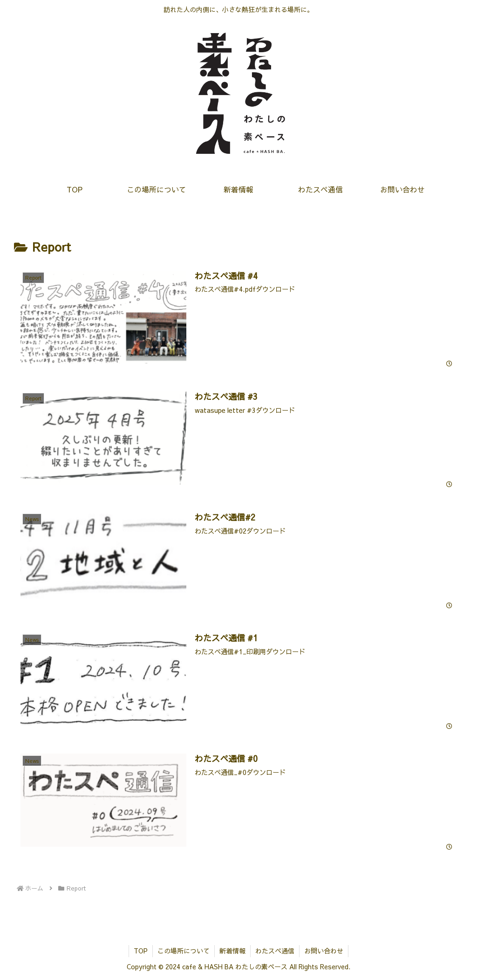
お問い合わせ (324, 951)
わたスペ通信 (275, 951)
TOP (141, 951)
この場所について (184, 951)
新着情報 (232, 951)
